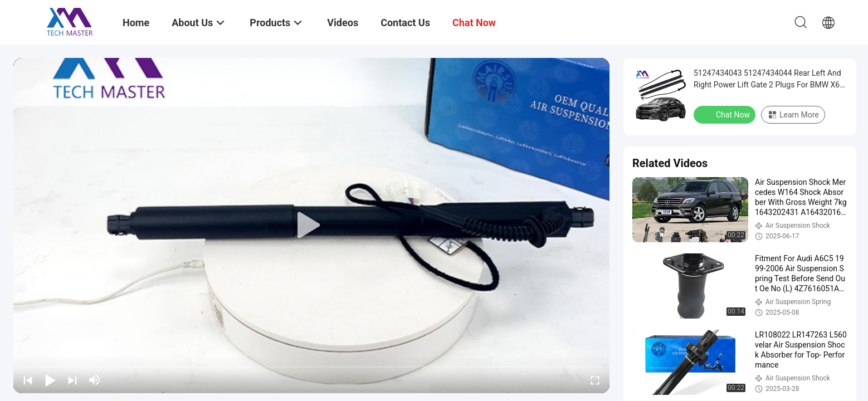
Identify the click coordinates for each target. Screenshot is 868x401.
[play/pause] (50, 380)
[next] (72, 380)
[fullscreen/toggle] (595, 380)
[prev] (28, 380)
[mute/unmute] (95, 380)
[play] (311, 226)
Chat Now (726, 114)
